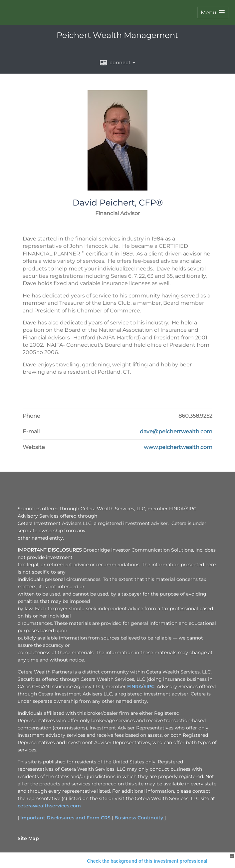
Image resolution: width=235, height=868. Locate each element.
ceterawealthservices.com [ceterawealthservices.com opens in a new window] (49, 806)
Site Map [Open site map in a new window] (28, 838)
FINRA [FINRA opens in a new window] (134, 686)
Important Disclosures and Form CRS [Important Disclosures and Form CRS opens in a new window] (65, 818)
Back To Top (210, 861)
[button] (213, 12)
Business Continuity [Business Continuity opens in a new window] (139, 818)
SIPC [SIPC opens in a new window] (149, 686)
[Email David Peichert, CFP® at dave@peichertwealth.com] (176, 432)
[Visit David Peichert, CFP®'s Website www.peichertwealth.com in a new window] (178, 447)
